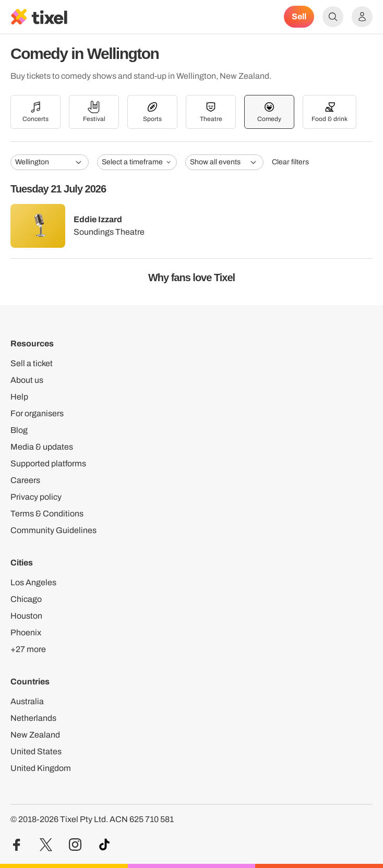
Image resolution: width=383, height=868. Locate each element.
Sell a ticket (32, 363)
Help (19, 397)
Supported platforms (48, 463)
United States (36, 751)
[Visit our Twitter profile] (46, 845)
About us (27, 380)
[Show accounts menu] (362, 17)
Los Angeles (33, 582)
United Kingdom (41, 768)
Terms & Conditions (47, 514)
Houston (26, 616)
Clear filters (290, 162)
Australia (27, 701)
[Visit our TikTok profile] (104, 845)
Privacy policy (36, 497)
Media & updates (42, 447)
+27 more (28, 649)
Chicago (26, 599)
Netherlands (33, 718)
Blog (19, 430)
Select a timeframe (137, 162)
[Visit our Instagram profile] (75, 845)
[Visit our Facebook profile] (17, 845)
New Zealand (35, 735)
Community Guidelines (53, 530)
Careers (25, 480)
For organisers (37, 413)
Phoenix (26, 632)
